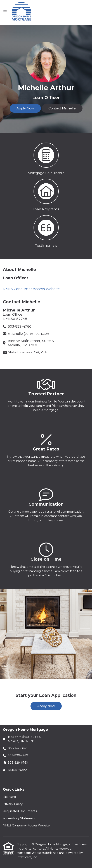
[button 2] (46, 194)
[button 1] (46, 158)
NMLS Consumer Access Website (31, 289)
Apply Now (25, 108)
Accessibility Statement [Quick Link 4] (19, 818)
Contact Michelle (62, 108)
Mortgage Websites (31, 853)
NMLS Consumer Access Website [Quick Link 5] (26, 825)
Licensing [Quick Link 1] (10, 797)
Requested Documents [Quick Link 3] (20, 811)
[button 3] (46, 231)
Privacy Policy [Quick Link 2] (13, 804)
